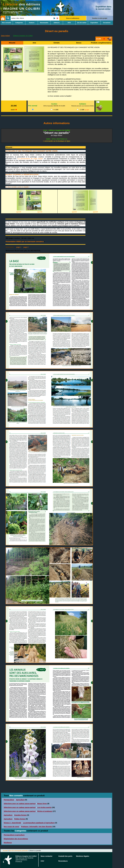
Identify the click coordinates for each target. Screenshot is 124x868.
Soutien (54, 104)
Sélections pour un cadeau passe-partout (20, 804)
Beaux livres (42, 804)
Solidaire (83, 104)
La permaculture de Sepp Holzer (30, 159)
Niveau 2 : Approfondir (13, 823)
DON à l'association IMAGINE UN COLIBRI (54, 106)
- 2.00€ (84, 110)
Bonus (79, 43)
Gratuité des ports (65, 856)
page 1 (19, 247)
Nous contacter (46, 856)
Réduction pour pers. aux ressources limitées (83, 106)
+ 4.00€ (56, 110)
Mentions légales (83, 856)
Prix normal (33, 106)
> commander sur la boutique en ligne (57, 141)
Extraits (57, 43)
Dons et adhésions (73, 18)
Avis (34, 43)
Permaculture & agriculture (14, 835)
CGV (42, 861)
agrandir (40, 212)
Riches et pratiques (45, 811)
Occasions (107, 23)
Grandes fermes (20, 815)
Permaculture (9, 800)
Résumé (12, 43)
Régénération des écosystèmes (16, 839)
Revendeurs (63, 861)
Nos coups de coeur (12, 827)
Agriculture (20, 800)
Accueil (5, 851)
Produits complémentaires (101, 43)
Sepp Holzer (5, 36)
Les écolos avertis (44, 807)
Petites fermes (20, 819)
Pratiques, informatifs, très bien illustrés (36, 827)
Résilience (8, 843)
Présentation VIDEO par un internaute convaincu (25, 242)
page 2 (26, 247)
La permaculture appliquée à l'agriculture (39, 823)
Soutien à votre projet (100, 18)
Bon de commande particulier (18, 851)
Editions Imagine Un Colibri (23, 36)
